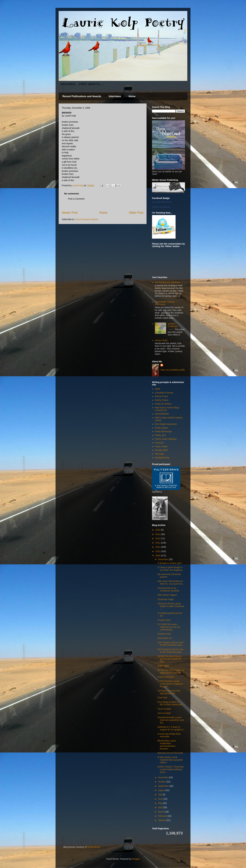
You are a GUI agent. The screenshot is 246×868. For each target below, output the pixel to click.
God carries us (165, 638)
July (160, 794)
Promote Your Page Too (161, 207)
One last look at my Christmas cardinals (168, 589)
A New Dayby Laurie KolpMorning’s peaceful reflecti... (170, 760)
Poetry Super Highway (166, 439)
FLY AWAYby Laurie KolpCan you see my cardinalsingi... (169, 627)
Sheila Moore (94, 847)
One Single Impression (166, 424)
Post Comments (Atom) (87, 219)
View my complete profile (173, 370)
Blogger (136, 859)
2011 (158, 547)
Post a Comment (76, 199)
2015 (158, 530)
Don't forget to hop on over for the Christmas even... (171, 644)
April (160, 807)
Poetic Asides (161, 428)
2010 (158, 551)
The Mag (159, 454)
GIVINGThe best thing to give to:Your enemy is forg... (170, 659)
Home (132, 96)
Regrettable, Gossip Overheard (165, 303)
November (163, 777)
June (161, 799)
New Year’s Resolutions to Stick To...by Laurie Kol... (171, 582)
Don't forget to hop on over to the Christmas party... (170, 651)
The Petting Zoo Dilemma (167, 282)
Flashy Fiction (162, 400)
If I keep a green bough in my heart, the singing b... (171, 569)
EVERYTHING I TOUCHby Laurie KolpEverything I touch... (171, 769)
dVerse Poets (161, 396)
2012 (158, 543)
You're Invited (164, 709)
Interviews (115, 96)
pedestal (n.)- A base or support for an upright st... (171, 728)
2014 (158, 534)
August (162, 790)
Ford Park (162, 698)
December (163, 559)
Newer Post (70, 213)
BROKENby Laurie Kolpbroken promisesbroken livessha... (167, 745)
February (163, 816)
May (160, 803)
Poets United (161, 446)
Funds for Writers (163, 404)
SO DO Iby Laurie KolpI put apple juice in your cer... (171, 671)
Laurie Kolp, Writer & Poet (162, 202)
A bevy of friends (166, 677)
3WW (158, 389)
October (162, 782)
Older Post (136, 213)
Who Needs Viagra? (167, 595)
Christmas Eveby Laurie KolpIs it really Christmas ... (171, 606)
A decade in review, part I (170, 563)
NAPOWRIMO (162, 414)
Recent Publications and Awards (82, 96)
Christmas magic (166, 599)
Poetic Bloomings (163, 431)
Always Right (161, 340)
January (162, 820)
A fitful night (163, 666)
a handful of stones (164, 393)
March (161, 812)
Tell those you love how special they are (169, 692)
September (164, 786)
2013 (158, 538)
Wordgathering (162, 458)
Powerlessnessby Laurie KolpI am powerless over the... (171, 720)
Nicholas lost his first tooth (170, 753)
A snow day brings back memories (169, 735)
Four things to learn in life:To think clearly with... (171, 703)
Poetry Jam (160, 435)
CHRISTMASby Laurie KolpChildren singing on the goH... (170, 684)
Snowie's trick (164, 634)
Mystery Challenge (173, 325)
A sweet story (164, 620)
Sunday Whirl (161, 450)
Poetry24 (159, 443)
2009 (158, 556)
